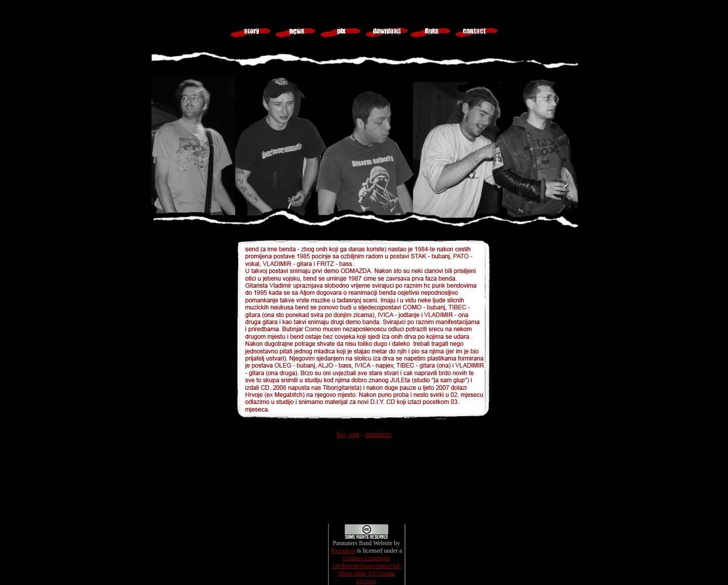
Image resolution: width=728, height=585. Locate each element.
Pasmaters (343, 551)
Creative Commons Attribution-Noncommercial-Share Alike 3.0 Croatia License (366, 570)
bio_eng (348, 435)
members (378, 435)
